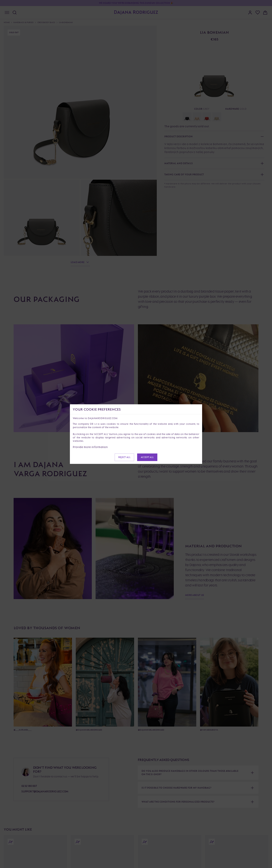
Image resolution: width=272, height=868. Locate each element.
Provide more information (90, 447)
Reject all (124, 457)
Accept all (147, 457)
